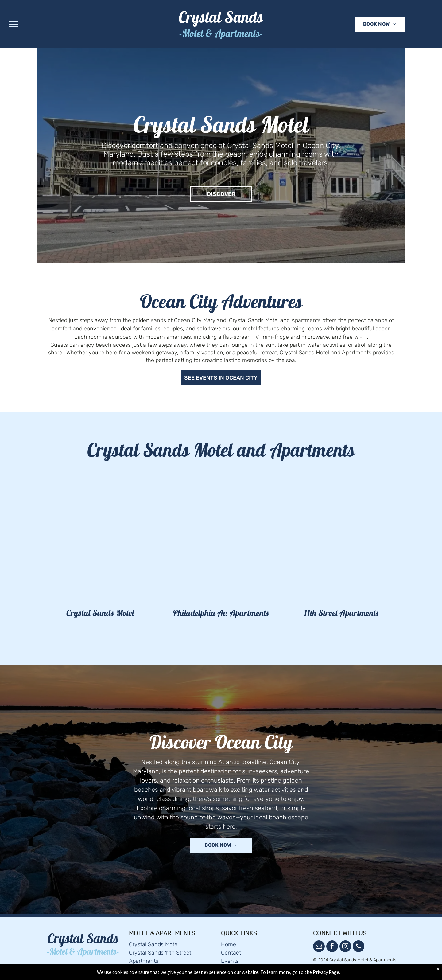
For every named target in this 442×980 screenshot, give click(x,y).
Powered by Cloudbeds (336, 959)
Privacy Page (326, 972)
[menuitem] (380, 24)
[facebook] (332, 933)
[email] (319, 933)
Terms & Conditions (245, 955)
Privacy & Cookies (244, 963)
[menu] (14, 24)
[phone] (359, 933)
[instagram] (345, 933)
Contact (231, 939)
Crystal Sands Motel (154, 930)
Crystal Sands (221, 19)
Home (229, 930)
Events (230, 947)
